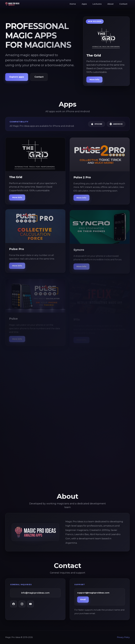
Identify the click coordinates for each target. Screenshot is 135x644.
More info (94, 80)
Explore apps (17, 77)
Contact (123, 4)
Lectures (97, 4)
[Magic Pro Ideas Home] (12, 4)
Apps (84, 4)
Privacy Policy (123, 637)
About (110, 4)
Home (73, 4)
